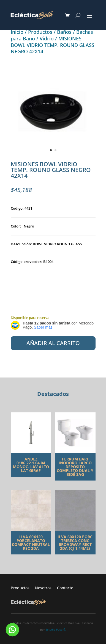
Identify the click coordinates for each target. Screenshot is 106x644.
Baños (64, 32)
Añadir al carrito (53, 343)
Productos (40, 32)
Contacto (65, 588)
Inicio (17, 32)
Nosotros (46, 588)
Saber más (43, 327)
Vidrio (47, 38)
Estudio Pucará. (56, 629)
